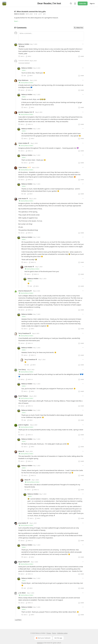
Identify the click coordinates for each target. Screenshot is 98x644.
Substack (40, 643)
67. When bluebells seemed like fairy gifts (30, 12)
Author (24, 70)
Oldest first (79, 28)
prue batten (22, 523)
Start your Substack (43, 638)
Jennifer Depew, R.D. (25, 112)
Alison (20, 451)
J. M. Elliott (22, 593)
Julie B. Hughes (23, 425)
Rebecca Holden (19, 14)
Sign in (92, 3)
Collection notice (62, 633)
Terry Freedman (24, 333)
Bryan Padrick (23, 562)
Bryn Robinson (23, 80)
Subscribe (83, 3)
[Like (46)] (36, 14)
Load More (18, 620)
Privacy (49, 633)
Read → (17, 21)
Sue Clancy (22, 369)
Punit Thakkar (23, 396)
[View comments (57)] (40, 14)
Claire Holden (23, 143)
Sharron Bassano (24, 291)
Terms (54, 633)
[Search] (71, 3)
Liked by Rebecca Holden (26, 83)
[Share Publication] (75, 3)
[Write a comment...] (51, 36)
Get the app (58, 638)
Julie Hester (22, 198)
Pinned (21, 46)
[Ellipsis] (83, 44)
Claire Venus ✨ (24, 167)
